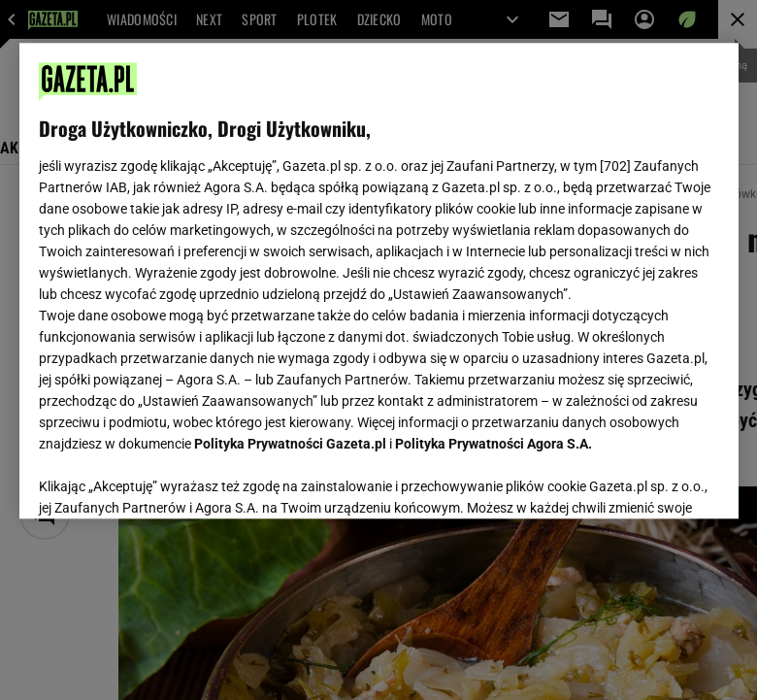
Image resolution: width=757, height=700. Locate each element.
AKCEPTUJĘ (653, 481)
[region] (379, 281)
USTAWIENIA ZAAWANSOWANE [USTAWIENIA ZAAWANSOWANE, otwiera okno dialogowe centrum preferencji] (165, 480)
